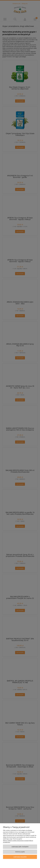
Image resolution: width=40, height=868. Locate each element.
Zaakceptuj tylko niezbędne (20, 847)
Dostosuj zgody (20, 852)
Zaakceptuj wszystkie (20, 857)
